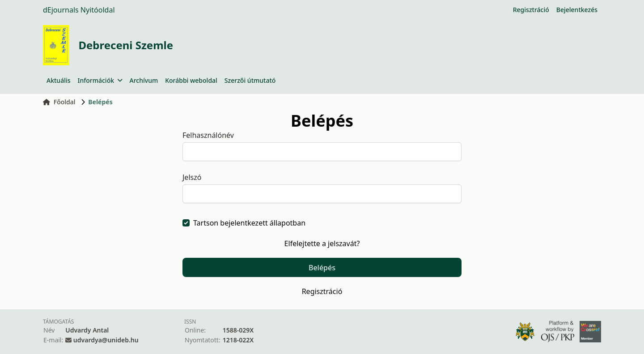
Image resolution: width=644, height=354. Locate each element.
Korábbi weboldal (191, 80)
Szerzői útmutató (250, 80)
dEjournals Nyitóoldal (79, 10)
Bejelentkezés (577, 10)
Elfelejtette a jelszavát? (322, 243)
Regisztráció (531, 10)
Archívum (144, 80)
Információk (100, 80)
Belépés (322, 268)
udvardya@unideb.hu (106, 340)
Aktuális (59, 80)
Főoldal (59, 102)
